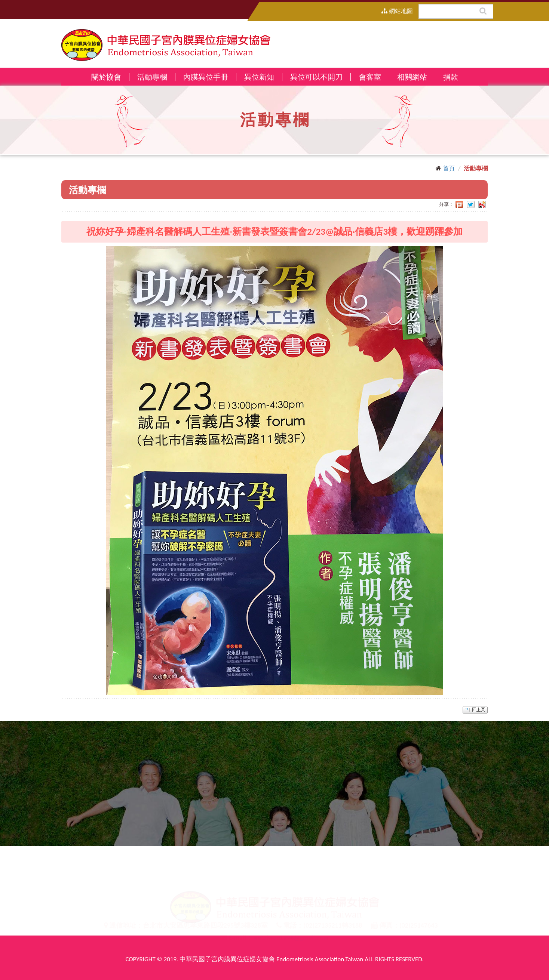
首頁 (449, 168)
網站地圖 (397, 11)
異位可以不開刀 (316, 77)
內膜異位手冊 (206, 77)
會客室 (370, 77)
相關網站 (412, 77)
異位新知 (259, 77)
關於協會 (106, 77)
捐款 (451, 77)
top (475, 710)
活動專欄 (152, 77)
